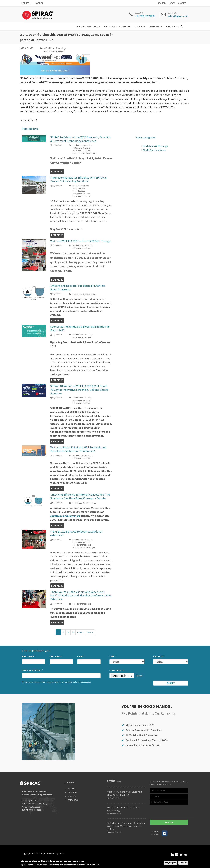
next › (80, 632)
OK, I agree (170, 863)
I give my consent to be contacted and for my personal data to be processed (57, 682)
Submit (171, 683)
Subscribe (169, 822)
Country (159, 656)
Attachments (117, 670)
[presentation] (171, 674)
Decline (183, 863)
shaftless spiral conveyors (65, 516)
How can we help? (33, 670)
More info (95, 865)
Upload (139, 676)
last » (90, 632)
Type (113, 656)
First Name (29, 656)
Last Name (56, 656)
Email (81, 656)
